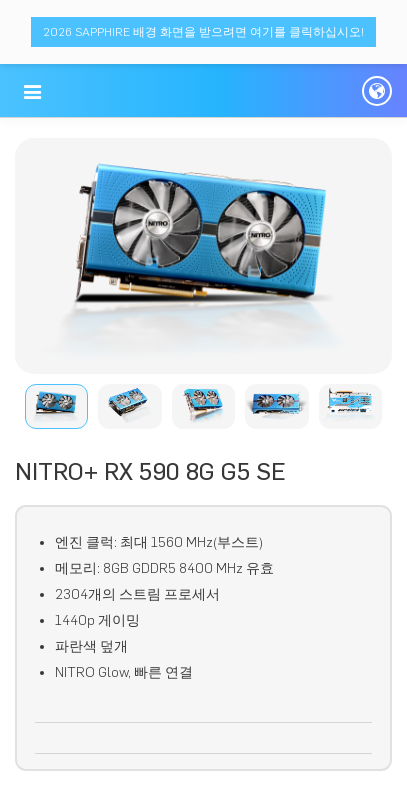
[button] (32, 92)
